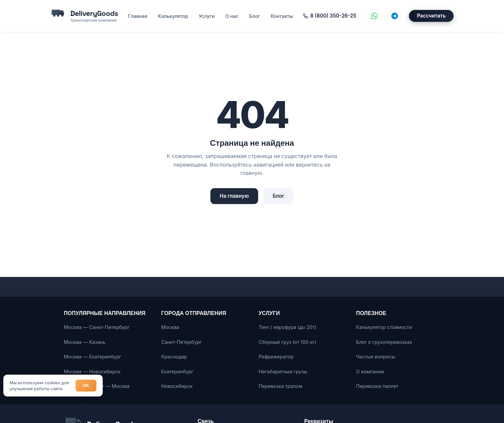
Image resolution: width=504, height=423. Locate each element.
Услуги (206, 16)
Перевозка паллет (377, 386)
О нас (232, 16)
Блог (254, 16)
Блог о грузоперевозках (384, 342)
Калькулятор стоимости (384, 327)
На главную (234, 196)
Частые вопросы (376, 357)
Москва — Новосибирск (92, 371)
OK (86, 385)
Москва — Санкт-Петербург (97, 327)
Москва (170, 327)
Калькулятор (173, 16)
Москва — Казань (85, 342)
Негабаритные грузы (283, 371)
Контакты (282, 16)
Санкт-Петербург (182, 342)
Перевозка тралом (281, 386)
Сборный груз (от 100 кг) (288, 342)
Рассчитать (431, 16)
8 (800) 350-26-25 (329, 16)
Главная (138, 16)
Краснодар (174, 357)
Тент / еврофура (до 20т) (288, 327)
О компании (370, 371)
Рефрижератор (276, 357)
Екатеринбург (177, 371)
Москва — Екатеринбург (93, 357)
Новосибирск (177, 386)
